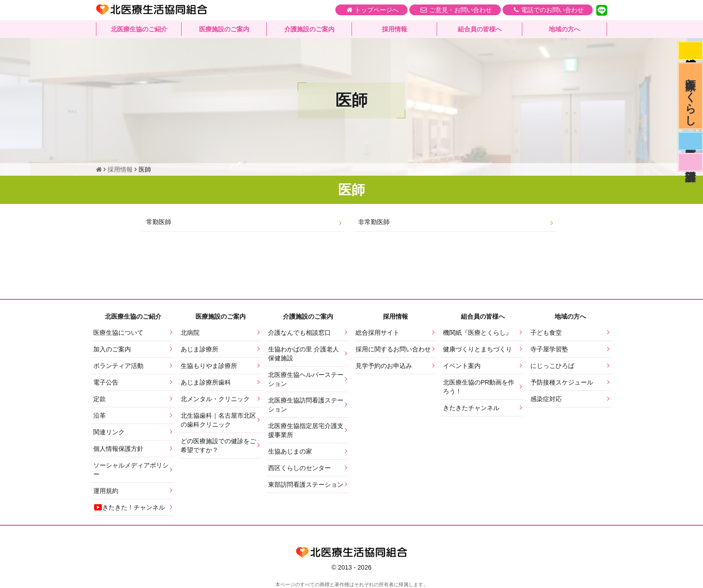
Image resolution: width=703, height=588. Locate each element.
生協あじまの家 (290, 451)
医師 (351, 190)
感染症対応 (690, 51)
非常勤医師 (374, 222)
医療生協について (118, 333)
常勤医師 (159, 222)
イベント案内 (462, 366)
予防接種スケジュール (562, 382)
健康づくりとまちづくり (477, 349)
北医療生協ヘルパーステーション (306, 379)
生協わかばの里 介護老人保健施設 (304, 354)
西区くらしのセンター (299, 468)
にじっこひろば (552, 366)
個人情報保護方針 (118, 449)
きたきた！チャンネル (129, 507)
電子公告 (106, 382)
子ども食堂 (546, 333)
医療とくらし (691, 96)
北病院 (190, 333)
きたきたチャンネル (471, 408)
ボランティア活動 (118, 366)
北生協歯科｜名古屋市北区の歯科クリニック (218, 420)
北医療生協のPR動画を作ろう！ (479, 387)
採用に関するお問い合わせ (393, 349)
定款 (100, 399)
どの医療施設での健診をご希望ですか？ (218, 445)
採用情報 (395, 29)
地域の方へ (564, 29)
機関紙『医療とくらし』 (477, 333)
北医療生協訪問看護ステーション (306, 405)
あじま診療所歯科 (206, 382)
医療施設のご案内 (224, 29)
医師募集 (690, 141)
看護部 (690, 162)
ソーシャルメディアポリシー (131, 470)
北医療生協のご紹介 (139, 29)
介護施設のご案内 (309, 29)
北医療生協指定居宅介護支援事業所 (306, 430)
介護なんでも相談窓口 (299, 333)
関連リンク (109, 432)
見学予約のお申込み (384, 366)
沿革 (100, 415)
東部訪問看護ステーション (306, 484)
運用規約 (106, 491)
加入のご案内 (112, 349)
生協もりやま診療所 (209, 366)
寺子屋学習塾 (549, 349)
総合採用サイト (378, 333)
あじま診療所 (200, 349)
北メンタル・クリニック (215, 399)
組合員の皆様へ (480, 29)
